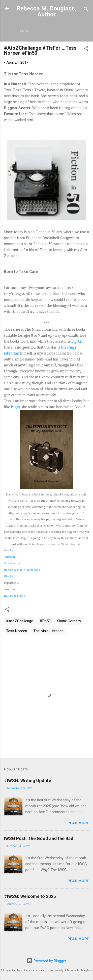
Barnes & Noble (14, 596)
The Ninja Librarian (48, 631)
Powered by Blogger (46, 961)
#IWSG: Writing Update (28, 780)
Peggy (15, 407)
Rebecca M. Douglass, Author (46, 11)
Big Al (76, 341)
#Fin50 (45, 621)
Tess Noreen (17, 631)
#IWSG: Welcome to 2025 (30, 896)
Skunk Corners (69, 621)
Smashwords (12, 563)
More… (27, 31)
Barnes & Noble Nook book (22, 570)
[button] (86, 49)
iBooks (9, 576)
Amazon (9, 557)
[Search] (86, 10)
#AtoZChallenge (20, 621)
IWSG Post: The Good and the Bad (39, 838)
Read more (78, 823)
